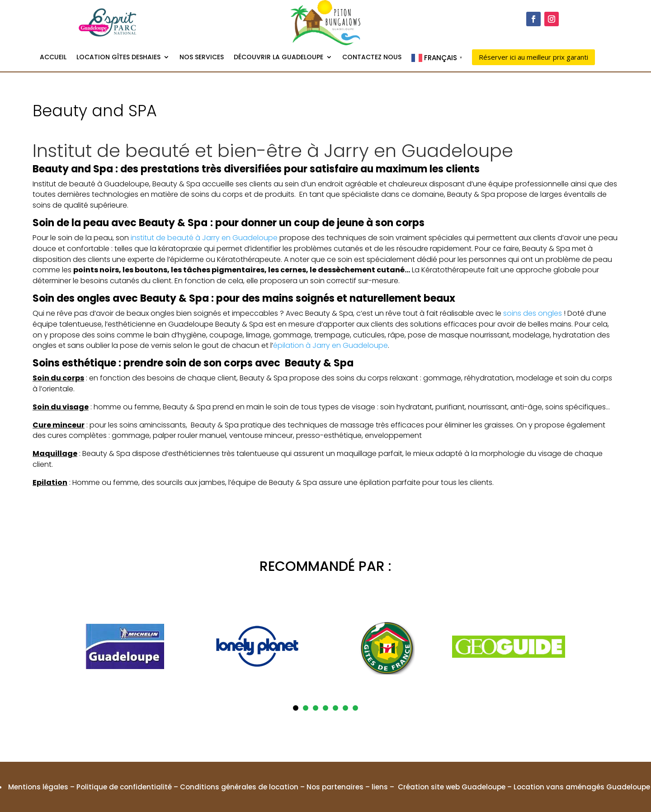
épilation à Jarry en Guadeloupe (330, 345)
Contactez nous (372, 58)
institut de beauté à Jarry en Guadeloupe (204, 238)
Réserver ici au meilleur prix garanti (533, 57)
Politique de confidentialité (124, 787)
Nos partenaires (335, 787)
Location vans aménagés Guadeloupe (582, 787)
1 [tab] (296, 708)
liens (380, 787)
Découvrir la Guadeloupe (278, 58)
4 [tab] (325, 708)
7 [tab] (355, 708)
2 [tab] (306, 708)
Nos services (202, 58)
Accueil (53, 58)
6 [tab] (345, 708)
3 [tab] (316, 708)
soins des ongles (533, 313)
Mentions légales (38, 787)
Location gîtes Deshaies (118, 58)
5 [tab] (335, 708)
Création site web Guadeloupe (452, 787)
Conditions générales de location (239, 787)
